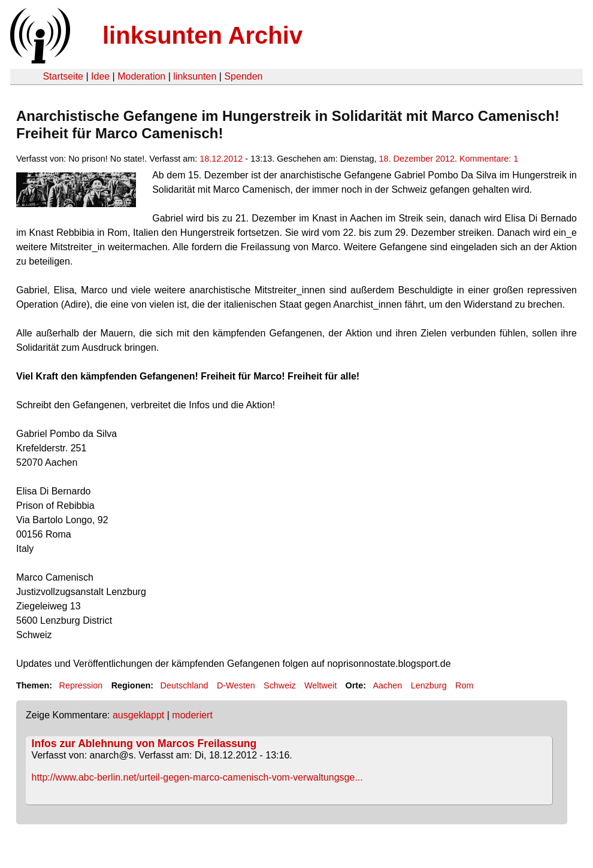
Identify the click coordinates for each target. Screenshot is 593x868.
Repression (81, 685)
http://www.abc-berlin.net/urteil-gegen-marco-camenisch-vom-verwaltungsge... (197, 777)
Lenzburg (429, 685)
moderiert (192, 715)
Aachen (387, 685)
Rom (464, 685)
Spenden (243, 76)
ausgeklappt (138, 715)
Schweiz (280, 685)
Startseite (63, 76)
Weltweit (320, 685)
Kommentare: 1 (489, 159)
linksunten (195, 76)
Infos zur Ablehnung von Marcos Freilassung (144, 743)
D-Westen (236, 685)
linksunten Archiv (202, 35)
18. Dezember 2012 (417, 159)
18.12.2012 (221, 159)
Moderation (141, 76)
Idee (100, 76)
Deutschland (184, 685)
